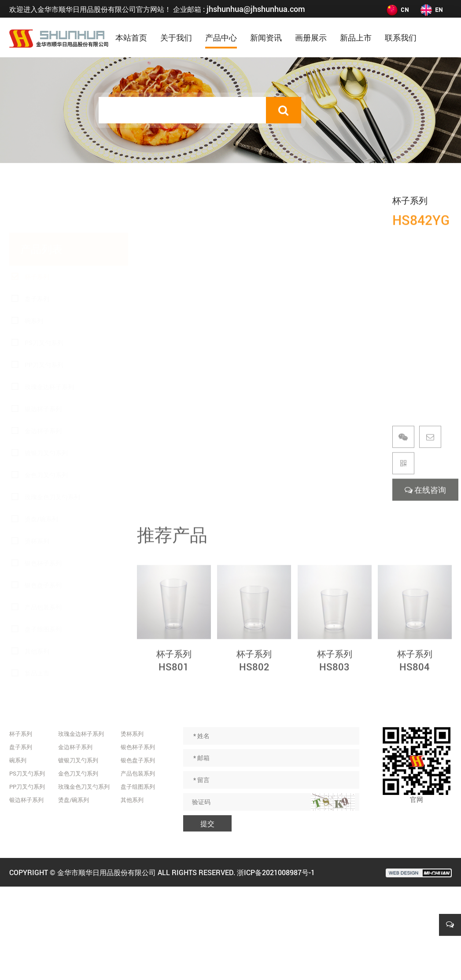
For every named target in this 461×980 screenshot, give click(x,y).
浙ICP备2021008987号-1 (276, 872)
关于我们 (176, 37)
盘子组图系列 (43, 588)
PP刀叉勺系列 (44, 323)
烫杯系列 (37, 499)
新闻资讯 (266, 37)
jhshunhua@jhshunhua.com (256, 9)
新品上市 (356, 37)
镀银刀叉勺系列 (46, 411)
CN (397, 9)
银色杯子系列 (43, 522)
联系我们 (401, 37)
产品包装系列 (43, 566)
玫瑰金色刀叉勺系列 (52, 455)
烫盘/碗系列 (41, 477)
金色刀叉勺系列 (46, 433)
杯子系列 (37, 235)
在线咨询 (425, 502)
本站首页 (131, 37)
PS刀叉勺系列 (44, 301)
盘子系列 (37, 257)
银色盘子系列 (43, 544)
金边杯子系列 (43, 389)
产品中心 (221, 37)
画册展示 (311, 37)
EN (431, 9)
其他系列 (37, 610)
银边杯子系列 (43, 367)
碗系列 (34, 279)
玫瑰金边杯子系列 (49, 345)
